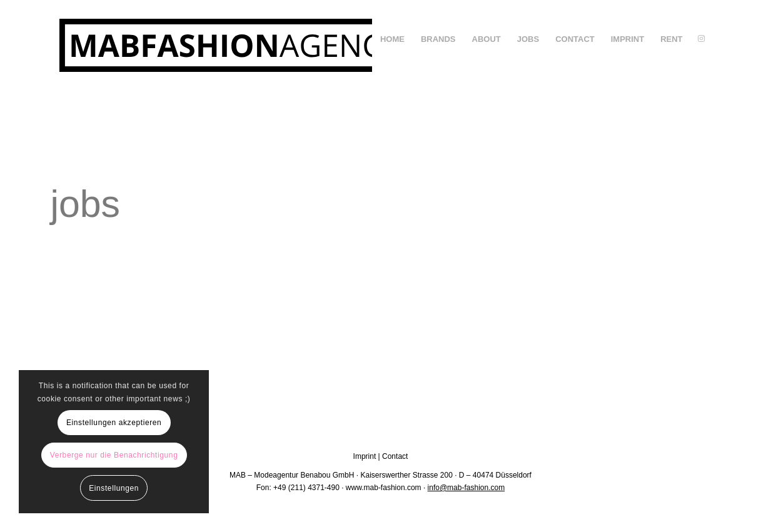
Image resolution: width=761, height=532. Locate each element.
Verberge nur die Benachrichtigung (114, 455)
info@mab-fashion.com (466, 488)
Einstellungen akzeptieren (114, 423)
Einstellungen (114, 488)
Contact (395, 456)
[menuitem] (392, 39)
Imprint (365, 456)
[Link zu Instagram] (702, 39)
